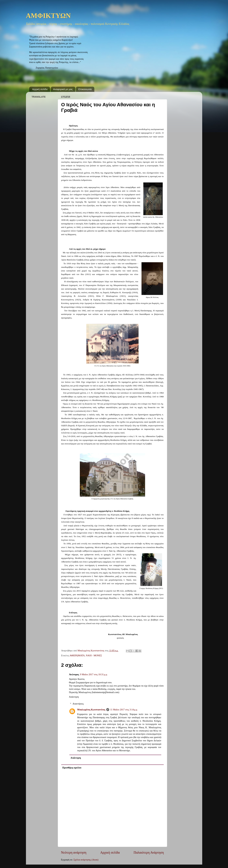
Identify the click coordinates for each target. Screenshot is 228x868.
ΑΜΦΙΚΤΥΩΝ (48, 16)
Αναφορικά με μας (63, 89)
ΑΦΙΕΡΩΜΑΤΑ (77, 655)
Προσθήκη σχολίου (72, 768)
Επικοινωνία (85, 89)
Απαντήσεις (78, 704)
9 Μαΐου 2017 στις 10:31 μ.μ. (94, 674)
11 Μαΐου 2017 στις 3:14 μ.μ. (124, 710)
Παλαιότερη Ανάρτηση (149, 852)
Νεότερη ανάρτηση (74, 852)
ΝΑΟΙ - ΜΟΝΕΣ (94, 655)
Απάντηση (74, 697)
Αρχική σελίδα (40, 89)
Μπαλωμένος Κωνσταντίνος (91, 710)
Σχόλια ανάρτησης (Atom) (86, 860)
